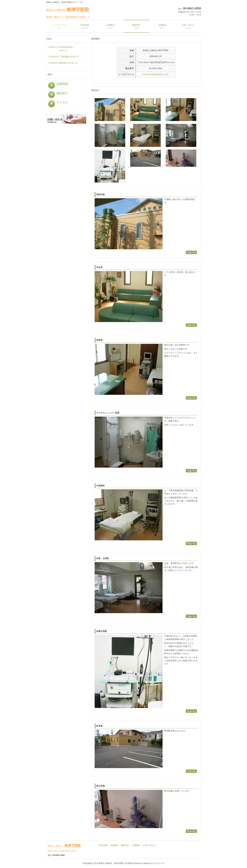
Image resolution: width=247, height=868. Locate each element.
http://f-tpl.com (158, 863)
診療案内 (114, 845)
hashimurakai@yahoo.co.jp (156, 74)
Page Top (191, 252)
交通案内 (136, 845)
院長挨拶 (103, 845)
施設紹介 (58, 93)
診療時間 (58, 84)
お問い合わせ (149, 845)
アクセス (58, 102)
